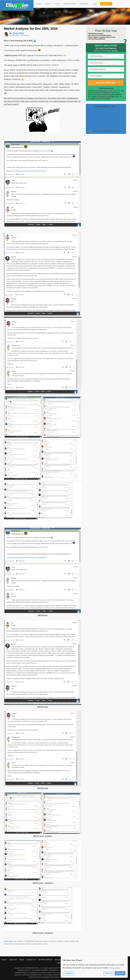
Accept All (120, 973)
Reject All (109, 973)
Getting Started (45, 960)
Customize (69, 973)
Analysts (13, 960)
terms (108, 91)
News (22, 960)
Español (61, 963)
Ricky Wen (8, 941)
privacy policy (117, 91)
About (4, 960)
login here (115, 51)
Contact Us (31, 960)
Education (59, 960)
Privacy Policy (115, 968)
